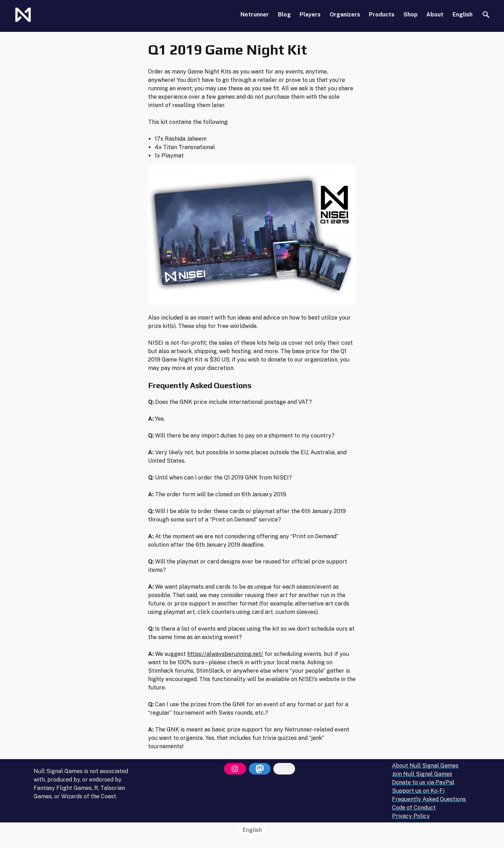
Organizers (345, 15)
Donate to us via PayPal (423, 782)
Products (382, 15)
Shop (411, 15)
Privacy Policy (411, 816)
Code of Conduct (414, 808)
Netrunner (255, 15)
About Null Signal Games (425, 766)
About (435, 15)
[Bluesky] (284, 769)
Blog (284, 15)
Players (310, 15)
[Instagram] (235, 769)
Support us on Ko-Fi (418, 791)
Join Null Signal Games (422, 774)
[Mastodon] (260, 769)
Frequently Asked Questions (429, 799)
